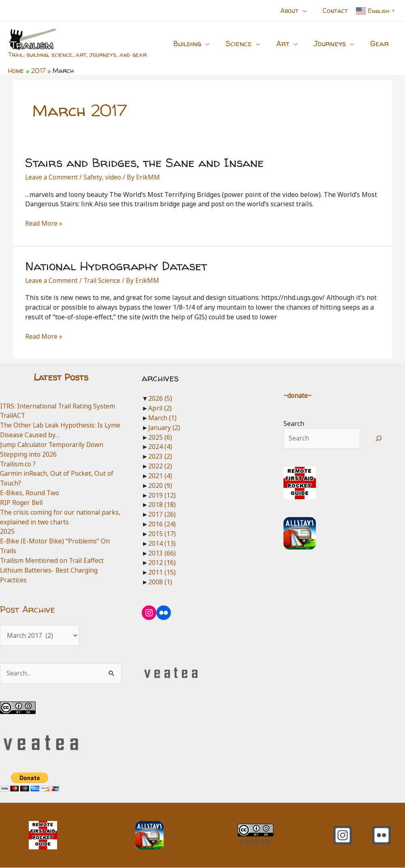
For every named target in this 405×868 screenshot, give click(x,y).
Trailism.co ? (19, 464)
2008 (160, 582)
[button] (307, 11)
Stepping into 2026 (29, 454)
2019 (162, 495)
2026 (160, 398)
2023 (160, 456)
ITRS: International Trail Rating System (60, 406)
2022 (160, 466)
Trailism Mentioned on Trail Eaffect (54, 560)
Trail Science (104, 280)
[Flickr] (382, 836)
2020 (160, 485)
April (160, 408)
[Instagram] (343, 836)
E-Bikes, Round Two (30, 493)
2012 (162, 562)
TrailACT (14, 415)
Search (294, 423)
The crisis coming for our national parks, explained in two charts (52, 517)
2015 (162, 534)
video (115, 177)
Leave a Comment (52, 177)
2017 (162, 514)
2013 (162, 553)
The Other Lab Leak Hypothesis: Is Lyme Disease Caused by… (53, 430)
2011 (162, 572)
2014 (162, 543)
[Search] (378, 438)
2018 (162, 505)
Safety (94, 177)
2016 (162, 524)
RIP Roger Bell (22, 502)
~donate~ (298, 396)
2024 (160, 447)
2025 (7, 531)
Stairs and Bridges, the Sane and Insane (144, 162)
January (165, 428)
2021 (160, 476)
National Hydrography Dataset (116, 266)
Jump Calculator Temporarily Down (54, 445)
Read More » (44, 224)
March (163, 418)
